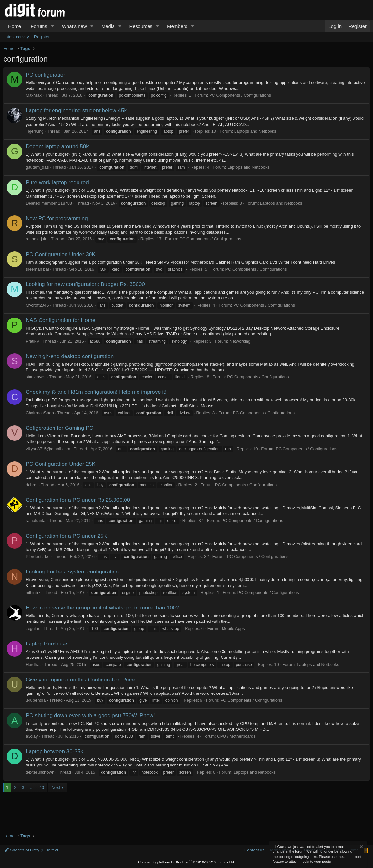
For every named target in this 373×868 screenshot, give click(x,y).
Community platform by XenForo (186, 862)
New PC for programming (57, 218)
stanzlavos (36, 377)
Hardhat (33, 664)
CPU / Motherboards (236, 736)
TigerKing (35, 131)
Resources (141, 26)
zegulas (33, 628)
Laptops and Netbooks (255, 131)
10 (42, 787)
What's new (74, 26)
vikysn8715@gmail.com (48, 449)
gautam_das (37, 167)
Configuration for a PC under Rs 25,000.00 (78, 500)
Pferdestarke (38, 556)
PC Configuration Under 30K (60, 254)
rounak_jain (36, 239)
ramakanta (36, 520)
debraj (31, 485)
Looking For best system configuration (72, 572)
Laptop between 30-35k (54, 751)
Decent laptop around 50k (57, 146)
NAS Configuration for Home (60, 320)
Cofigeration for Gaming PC (60, 428)
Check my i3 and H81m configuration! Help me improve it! (96, 392)
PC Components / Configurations (240, 95)
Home (15, 26)
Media (108, 26)
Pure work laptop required (57, 182)
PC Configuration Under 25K (60, 464)
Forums (39, 26)
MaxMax (34, 95)
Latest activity (16, 37)
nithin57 (33, 592)
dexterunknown (40, 772)
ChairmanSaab (40, 413)
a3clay (32, 736)
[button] (53, 26)
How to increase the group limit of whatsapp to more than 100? (102, 608)
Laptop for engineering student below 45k (76, 110)
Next (56, 787)
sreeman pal (37, 269)
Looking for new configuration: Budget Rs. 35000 (85, 284)
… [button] (32, 787)
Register (42, 37)
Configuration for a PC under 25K (66, 536)
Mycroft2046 (37, 305)
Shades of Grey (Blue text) (32, 850)
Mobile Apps (233, 628)
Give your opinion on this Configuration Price (80, 680)
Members (177, 26)
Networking (240, 341)
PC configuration (46, 75)
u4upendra (36, 700)
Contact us (254, 850)
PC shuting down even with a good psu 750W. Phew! (90, 715)
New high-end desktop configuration (70, 356)
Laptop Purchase (47, 644)
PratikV (32, 341)
